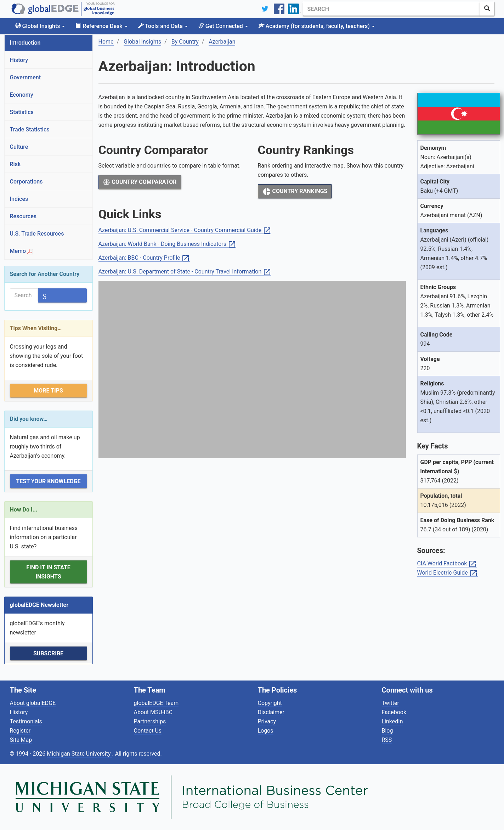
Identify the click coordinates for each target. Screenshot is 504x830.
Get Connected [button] (223, 26)
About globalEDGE (33, 703)
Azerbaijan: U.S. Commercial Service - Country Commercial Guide (185, 230)
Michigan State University (79, 754)
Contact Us (148, 731)
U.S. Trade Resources (37, 234)
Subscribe (48, 653)
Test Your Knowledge (48, 481)
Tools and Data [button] (163, 26)
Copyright (270, 703)
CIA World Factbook (447, 564)
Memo (22, 251)
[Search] (391, 9)
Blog (387, 731)
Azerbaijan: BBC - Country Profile (144, 258)
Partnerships (150, 721)
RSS (387, 740)
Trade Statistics (30, 129)
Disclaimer (271, 712)
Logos (266, 731)
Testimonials (26, 721)
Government (26, 77)
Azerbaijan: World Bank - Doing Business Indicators (167, 244)
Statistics (22, 112)
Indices (19, 199)
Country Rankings (295, 192)
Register (20, 731)
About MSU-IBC (153, 712)
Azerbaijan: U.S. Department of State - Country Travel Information (185, 272)
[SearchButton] (487, 9)
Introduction (25, 43)
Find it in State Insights (48, 572)
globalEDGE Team (156, 703)
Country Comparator (140, 182)
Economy (22, 95)
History (19, 60)
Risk (15, 164)
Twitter (390, 703)
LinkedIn (392, 721)
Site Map (21, 740)
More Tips (48, 391)
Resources (23, 216)
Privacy (267, 721)
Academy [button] (317, 26)
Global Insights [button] (40, 26)
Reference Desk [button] (101, 26)
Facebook (394, 712)
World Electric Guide (448, 573)
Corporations (26, 182)
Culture (19, 147)
